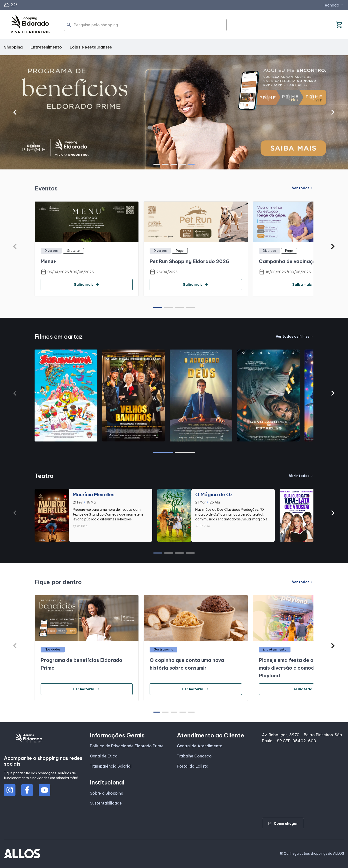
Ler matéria (87, 689)
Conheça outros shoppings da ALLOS (312, 854)
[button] (15, 112)
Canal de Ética (104, 756)
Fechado (333, 5)
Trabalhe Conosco (194, 756)
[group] (174, 112)
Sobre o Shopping (107, 793)
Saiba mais (87, 285)
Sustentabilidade (106, 803)
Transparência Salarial (111, 766)
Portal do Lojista (193, 766)
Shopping (13, 47)
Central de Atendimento (200, 746)
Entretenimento (46, 47)
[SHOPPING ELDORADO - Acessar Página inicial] (30, 25)
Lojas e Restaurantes (91, 47)
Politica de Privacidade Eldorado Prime (127, 746)
